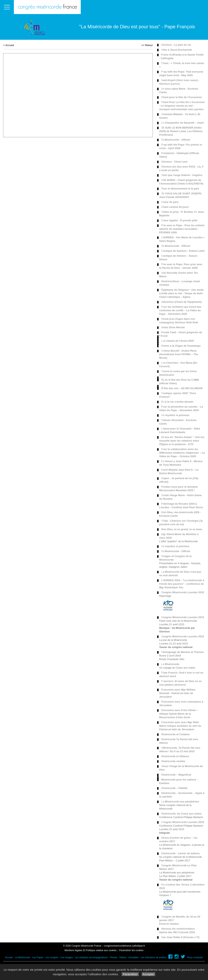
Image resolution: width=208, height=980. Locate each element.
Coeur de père (170, 202)
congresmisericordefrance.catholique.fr (125, 946)
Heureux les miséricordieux (178, 929)
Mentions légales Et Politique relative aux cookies (91, 950)
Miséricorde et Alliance (175, 756)
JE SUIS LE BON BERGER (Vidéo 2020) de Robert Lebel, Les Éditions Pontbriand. (181, 131)
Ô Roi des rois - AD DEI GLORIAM (182, 388)
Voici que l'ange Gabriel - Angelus (182, 175)
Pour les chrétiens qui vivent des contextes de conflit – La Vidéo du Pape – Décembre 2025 (180, 310)
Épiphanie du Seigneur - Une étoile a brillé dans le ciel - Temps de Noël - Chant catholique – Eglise (182, 293)
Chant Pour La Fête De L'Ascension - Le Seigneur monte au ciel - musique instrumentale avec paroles (182, 106)
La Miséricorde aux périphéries (180, 802)
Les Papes (38, 957)
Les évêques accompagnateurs (91, 957)
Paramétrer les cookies (131, 950)
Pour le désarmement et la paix (180, 189)
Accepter (149, 974)
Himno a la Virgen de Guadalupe (181, 346)
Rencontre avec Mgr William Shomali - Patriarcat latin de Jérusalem (177, 693)
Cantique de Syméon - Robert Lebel (183, 251)
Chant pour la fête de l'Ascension (181, 97)
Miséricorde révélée (173, 761)
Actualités (133, 957)
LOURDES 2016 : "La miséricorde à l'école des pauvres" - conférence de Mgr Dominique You (182, 584)
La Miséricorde (170, 664)
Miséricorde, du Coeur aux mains (181, 814)
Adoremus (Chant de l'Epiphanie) (181, 302)
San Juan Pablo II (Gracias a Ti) (180, 937)
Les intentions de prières (153, 957)
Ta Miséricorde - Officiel (176, 140)
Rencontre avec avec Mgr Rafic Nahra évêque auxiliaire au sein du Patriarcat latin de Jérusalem (180, 726)
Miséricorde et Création (175, 734)
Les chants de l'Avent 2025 (177, 341)
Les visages (67, 957)
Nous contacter (195, 957)
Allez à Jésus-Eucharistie (177, 50)
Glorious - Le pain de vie (176, 45)
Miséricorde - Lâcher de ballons (180, 853)
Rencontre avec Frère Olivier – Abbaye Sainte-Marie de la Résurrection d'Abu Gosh (179, 714)
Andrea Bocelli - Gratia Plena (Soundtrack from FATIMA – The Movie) (179, 354)
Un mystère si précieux (175, 415)
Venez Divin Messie (173, 327)
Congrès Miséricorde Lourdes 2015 (183, 592)
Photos (113, 957)
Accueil (10, 45)
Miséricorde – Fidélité (174, 788)
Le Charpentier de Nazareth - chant (182, 123)
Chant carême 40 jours (175, 207)
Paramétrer (130, 974)
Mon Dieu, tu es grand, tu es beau (182, 529)
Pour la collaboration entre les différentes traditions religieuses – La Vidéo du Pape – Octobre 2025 (182, 453)
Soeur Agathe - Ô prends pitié (179, 220)
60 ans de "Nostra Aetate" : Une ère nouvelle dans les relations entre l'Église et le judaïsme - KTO (182, 441)
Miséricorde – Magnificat (176, 775)
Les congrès (52, 957)
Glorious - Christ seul (174, 162)
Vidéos (123, 957)
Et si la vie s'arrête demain (177, 402)
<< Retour (147, 45)
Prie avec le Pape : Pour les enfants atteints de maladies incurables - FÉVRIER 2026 (182, 229)
